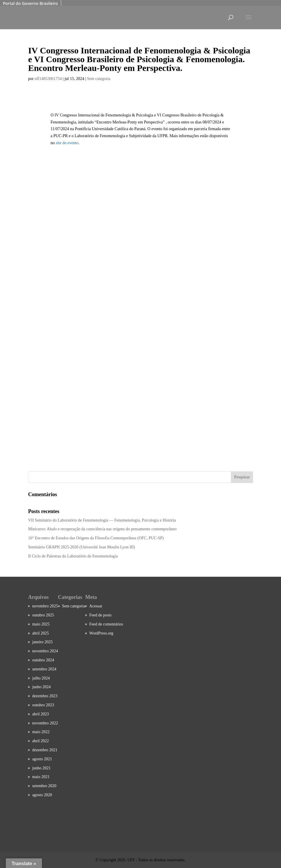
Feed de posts (100, 615)
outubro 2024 (43, 660)
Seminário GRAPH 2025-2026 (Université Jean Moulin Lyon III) (81, 547)
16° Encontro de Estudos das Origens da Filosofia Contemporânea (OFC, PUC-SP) (96, 538)
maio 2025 (41, 624)
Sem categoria (99, 79)
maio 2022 (41, 732)
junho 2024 (41, 687)
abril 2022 (40, 741)
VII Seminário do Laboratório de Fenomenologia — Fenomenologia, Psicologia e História (102, 520)
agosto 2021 (42, 759)
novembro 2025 (45, 606)
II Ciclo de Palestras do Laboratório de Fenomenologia (73, 556)
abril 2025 (40, 633)
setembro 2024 (44, 669)
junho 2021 (41, 768)
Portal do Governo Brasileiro (30, 3)
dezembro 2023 (45, 696)
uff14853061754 (48, 79)
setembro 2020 (44, 786)
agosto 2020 (42, 795)
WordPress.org (101, 633)
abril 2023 (40, 714)
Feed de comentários (106, 624)
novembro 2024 (45, 651)
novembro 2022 (45, 723)
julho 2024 (41, 678)
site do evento (67, 143)
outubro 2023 (43, 705)
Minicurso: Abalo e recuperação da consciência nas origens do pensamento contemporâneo (102, 529)
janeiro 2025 (42, 642)
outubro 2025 (43, 615)
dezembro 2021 (45, 750)
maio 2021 (41, 777)
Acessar (96, 606)
